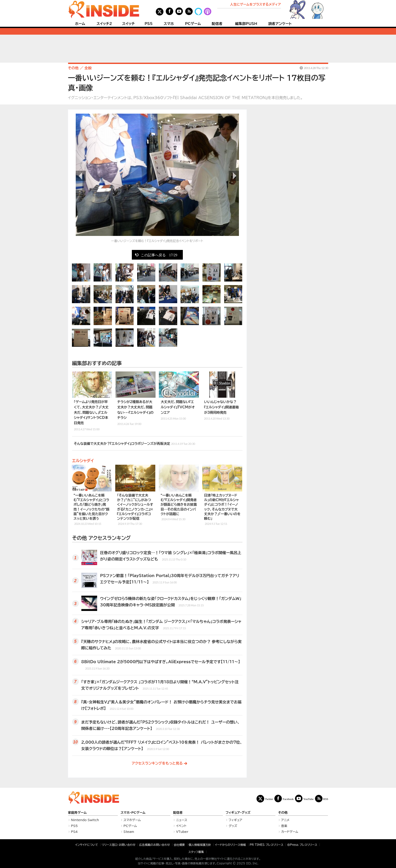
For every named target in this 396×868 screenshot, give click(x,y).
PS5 (149, 24)
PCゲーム (193, 24)
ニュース (182, 820)
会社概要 (179, 845)
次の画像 (234, 176)
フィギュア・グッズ (238, 813)
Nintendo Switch (85, 820)
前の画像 (81, 176)
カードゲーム (290, 832)
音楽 (284, 826)
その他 (283, 813)
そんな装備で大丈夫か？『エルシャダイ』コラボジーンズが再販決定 (135, 443)
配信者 (217, 24)
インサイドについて (86, 845)
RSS (326, 799)
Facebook (288, 799)
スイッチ (129, 24)
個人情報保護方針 (200, 845)
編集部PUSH (246, 24)
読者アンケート (280, 24)
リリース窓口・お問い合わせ (119, 845)
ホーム (80, 24)
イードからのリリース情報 (230, 845)
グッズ (233, 826)
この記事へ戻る (159, 255)
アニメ (285, 820)
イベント (181, 826)
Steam (129, 832)
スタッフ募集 (196, 852)
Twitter (269, 799)
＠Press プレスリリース (302, 845)
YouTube (309, 799)
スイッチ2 (104, 24)
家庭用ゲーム (77, 813)
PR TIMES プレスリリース (266, 845)
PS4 (74, 832)
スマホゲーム (132, 820)
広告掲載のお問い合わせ (155, 845)
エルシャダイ (83, 461)
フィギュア (235, 820)
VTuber (182, 832)
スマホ (169, 24)
